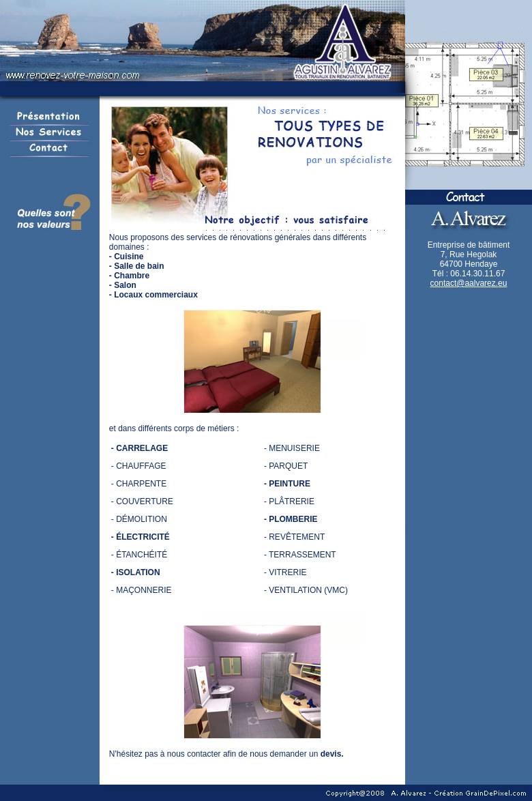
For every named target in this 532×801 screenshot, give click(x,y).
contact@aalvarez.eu (469, 283)
